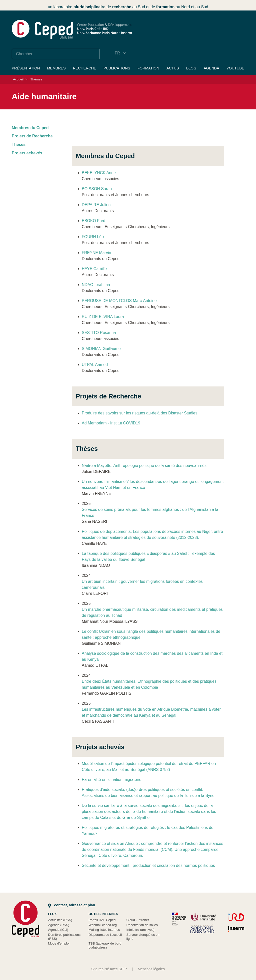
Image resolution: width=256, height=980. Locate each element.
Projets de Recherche (32, 136)
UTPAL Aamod (95, 365)
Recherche (85, 68)
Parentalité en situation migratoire (111, 780)
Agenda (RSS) (59, 925)
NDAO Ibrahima (96, 285)
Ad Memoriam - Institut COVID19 (111, 423)
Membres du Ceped (30, 128)
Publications (117, 68)
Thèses (19, 145)
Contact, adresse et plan (71, 905)
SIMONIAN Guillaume (101, 349)
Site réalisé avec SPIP (109, 969)
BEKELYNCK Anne (99, 173)
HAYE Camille (94, 269)
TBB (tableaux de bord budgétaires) (105, 945)
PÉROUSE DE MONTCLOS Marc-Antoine (119, 301)
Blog (191, 68)
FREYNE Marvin (96, 253)
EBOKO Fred (93, 221)
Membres (56, 68)
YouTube (235, 68)
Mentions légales (151, 969)
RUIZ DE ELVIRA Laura (103, 317)
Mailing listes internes (104, 930)
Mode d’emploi (59, 943)
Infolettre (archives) (140, 930)
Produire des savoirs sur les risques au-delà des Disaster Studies (139, 413)
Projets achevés (27, 153)
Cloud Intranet (138, 920)
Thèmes (36, 79)
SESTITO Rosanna (99, 333)
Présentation (26, 68)
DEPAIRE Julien (96, 205)
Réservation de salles (142, 925)
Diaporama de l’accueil (105, 935)
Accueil (18, 79)
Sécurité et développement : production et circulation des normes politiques (148, 865)
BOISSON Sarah (97, 189)
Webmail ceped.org (103, 925)
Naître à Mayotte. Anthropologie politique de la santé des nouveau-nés (144, 466)
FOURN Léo (93, 237)
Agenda (211, 68)
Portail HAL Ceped (102, 920)
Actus (173, 68)
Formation (148, 68)
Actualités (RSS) (60, 920)
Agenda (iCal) (58, 930)
